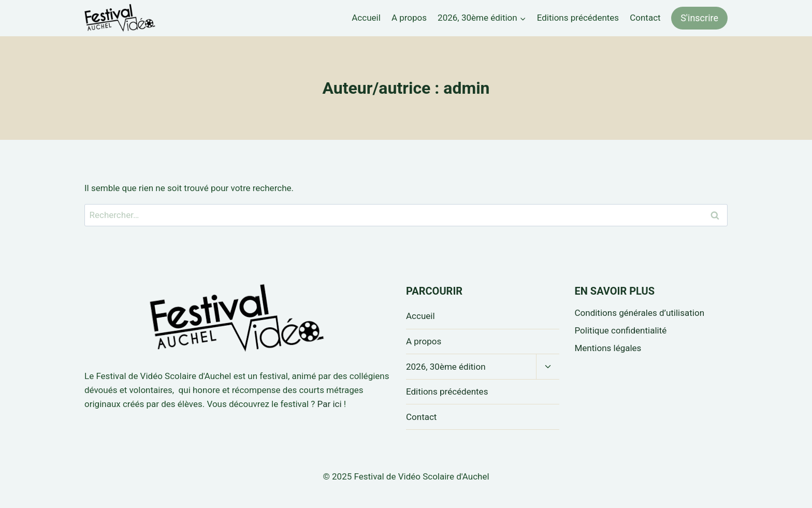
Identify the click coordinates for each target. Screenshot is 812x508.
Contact (645, 18)
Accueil (366, 18)
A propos (409, 18)
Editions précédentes (578, 18)
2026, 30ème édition (446, 367)
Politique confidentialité (621, 330)
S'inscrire (699, 18)
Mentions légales (608, 348)
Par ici (330, 404)
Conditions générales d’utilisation (640, 313)
